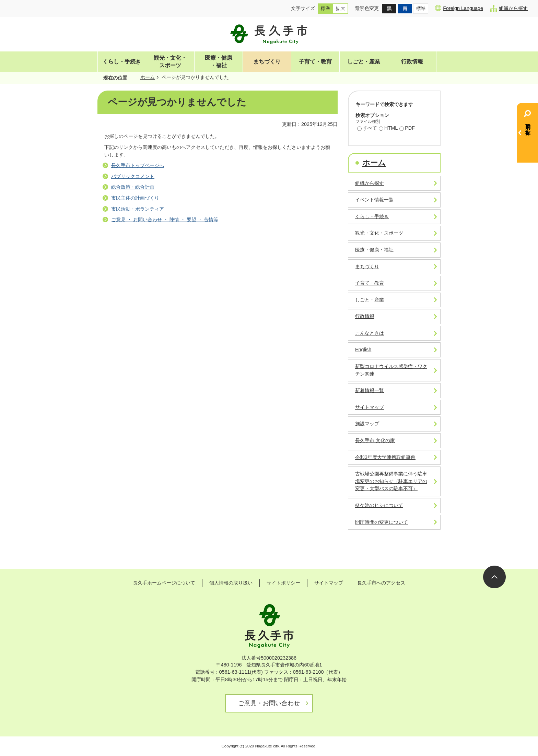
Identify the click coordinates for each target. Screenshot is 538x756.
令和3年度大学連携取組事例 (385, 457)
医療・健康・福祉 (219, 62)
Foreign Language (459, 8)
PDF (407, 129)
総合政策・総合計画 (133, 187)
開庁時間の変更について (382, 522)
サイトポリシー (283, 583)
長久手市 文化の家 (375, 440)
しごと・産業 (364, 62)
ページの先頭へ (494, 577)
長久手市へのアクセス (381, 583)
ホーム (148, 77)
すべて (367, 129)
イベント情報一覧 (374, 200)
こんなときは (370, 333)
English (363, 350)
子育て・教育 (315, 62)
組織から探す (509, 8)
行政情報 (412, 62)
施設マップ (367, 424)
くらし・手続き (122, 62)
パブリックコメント (133, 176)
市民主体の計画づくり (135, 198)
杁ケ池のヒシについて (379, 505)
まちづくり (267, 62)
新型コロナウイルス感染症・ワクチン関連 (391, 370)
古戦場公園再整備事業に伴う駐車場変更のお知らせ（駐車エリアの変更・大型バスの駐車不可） (391, 481)
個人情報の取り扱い (231, 583)
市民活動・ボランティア (138, 209)
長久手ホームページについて (164, 583)
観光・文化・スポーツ (170, 62)
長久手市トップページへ (138, 165)
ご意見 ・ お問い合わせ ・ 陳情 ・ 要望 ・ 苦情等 (165, 220)
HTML (388, 129)
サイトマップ (370, 407)
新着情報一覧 (370, 390)
